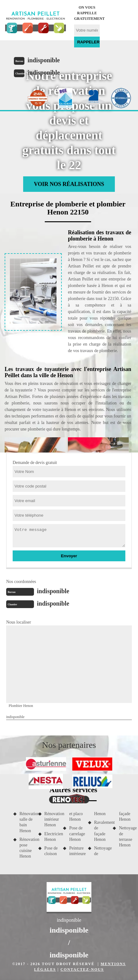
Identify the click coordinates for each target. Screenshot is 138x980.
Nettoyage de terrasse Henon (126, 837)
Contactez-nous (82, 969)
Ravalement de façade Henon (101, 831)
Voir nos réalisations (69, 184)
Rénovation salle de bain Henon (27, 822)
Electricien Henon (52, 837)
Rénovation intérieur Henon (52, 819)
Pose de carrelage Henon (76, 834)
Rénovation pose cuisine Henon (27, 848)
